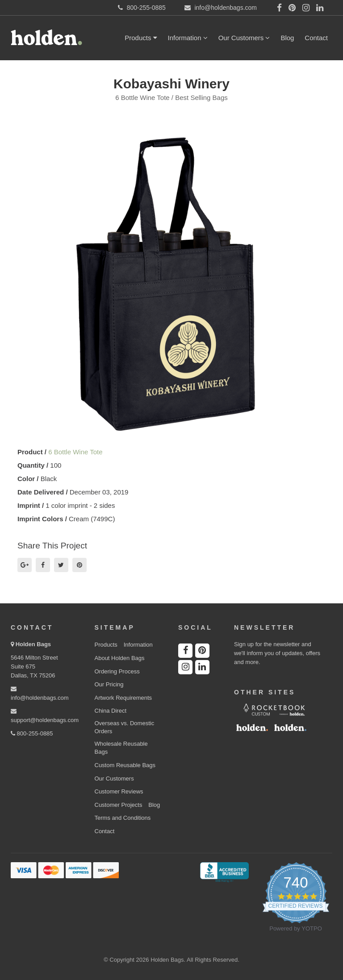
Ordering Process (117, 671)
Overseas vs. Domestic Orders (125, 727)
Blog (287, 38)
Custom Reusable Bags (125, 765)
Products (141, 38)
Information (188, 38)
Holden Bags (33, 644)
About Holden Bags (120, 658)
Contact (316, 38)
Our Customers (244, 38)
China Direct (111, 711)
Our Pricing (109, 684)
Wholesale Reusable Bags (121, 748)
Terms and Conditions (123, 818)
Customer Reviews (119, 791)
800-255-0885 (32, 733)
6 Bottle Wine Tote (75, 452)
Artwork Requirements (123, 698)
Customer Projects (119, 805)
